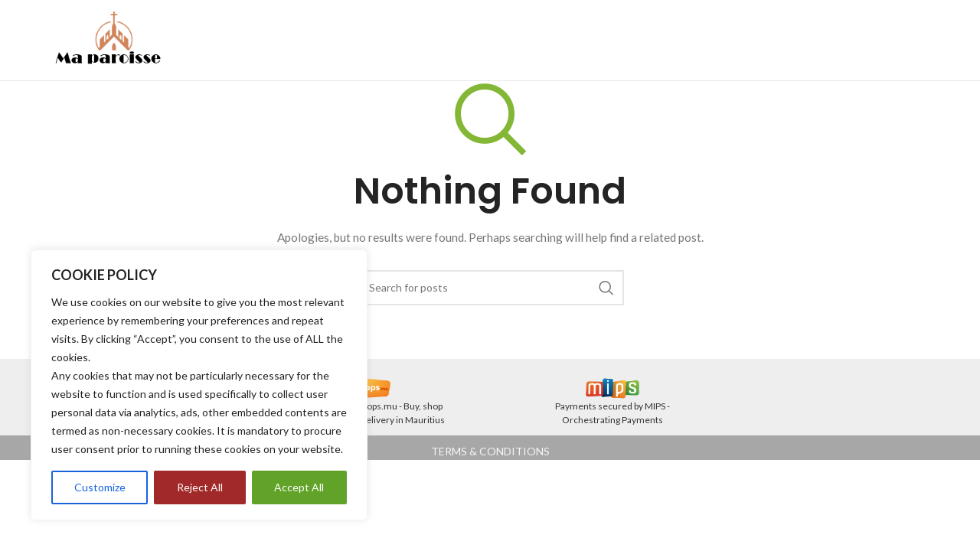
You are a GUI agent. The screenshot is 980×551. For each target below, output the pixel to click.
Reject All (200, 487)
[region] (199, 385)
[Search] (490, 288)
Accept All (299, 487)
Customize (100, 487)
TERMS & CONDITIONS (490, 451)
